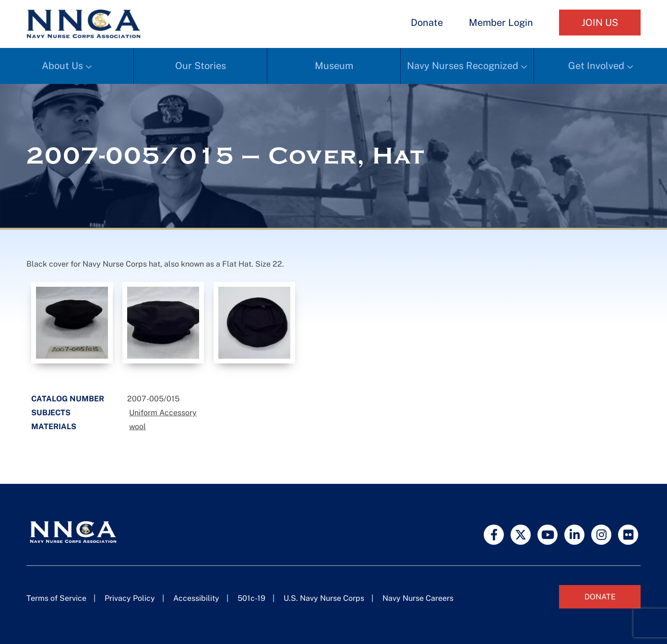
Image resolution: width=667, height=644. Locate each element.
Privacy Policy (130, 598)
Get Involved (596, 66)
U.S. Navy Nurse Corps (324, 598)
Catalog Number (68, 399)
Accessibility (196, 598)
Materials (54, 427)
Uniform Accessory (163, 413)
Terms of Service (56, 598)
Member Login (501, 23)
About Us (62, 66)
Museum (334, 66)
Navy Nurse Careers (418, 598)
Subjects (51, 413)
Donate (427, 23)
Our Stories (201, 66)
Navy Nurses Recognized (463, 66)
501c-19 (251, 598)
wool (137, 427)
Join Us (600, 23)
